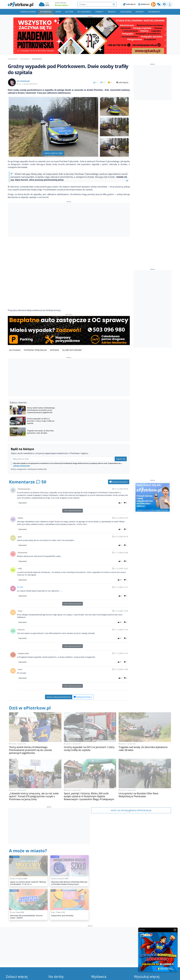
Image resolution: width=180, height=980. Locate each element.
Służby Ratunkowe (72, 350)
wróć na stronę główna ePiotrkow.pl (131, 810)
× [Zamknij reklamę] (175, 930)
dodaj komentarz (119, 482)
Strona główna (28, 12)
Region (111, 12)
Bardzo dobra (61, 5)
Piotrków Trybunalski (35, 350)
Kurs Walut (129, 4)
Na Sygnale (15, 350)
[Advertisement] (69, 220)
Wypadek (55, 350)
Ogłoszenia (126, 12)
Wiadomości (37, 59)
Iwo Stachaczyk (23, 81)
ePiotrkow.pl (13, 59)
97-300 (20, 587)
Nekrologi (144, 4)
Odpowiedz (22, 503)
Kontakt (140, 12)
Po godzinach (84, 12)
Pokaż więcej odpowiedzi (73, 511)
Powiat (99, 12)
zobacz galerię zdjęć (53, 153)
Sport (58, 12)
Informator (154, 12)
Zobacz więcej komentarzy (59, 697)
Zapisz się (121, 459)
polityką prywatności (22, 466)
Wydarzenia (46, 12)
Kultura (69, 12)
